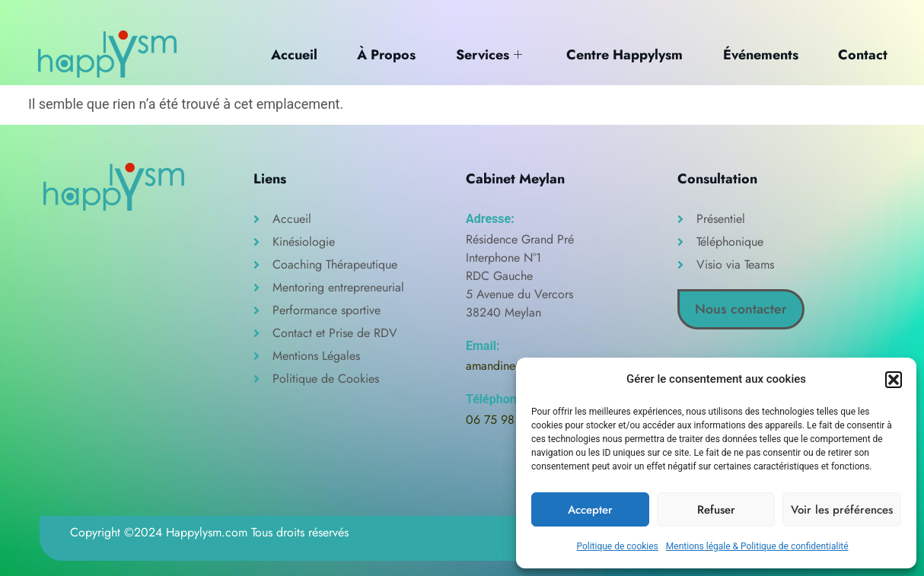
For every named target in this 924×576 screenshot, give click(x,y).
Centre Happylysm (623, 54)
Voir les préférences (842, 510)
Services (486, 54)
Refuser (716, 510)
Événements (760, 54)
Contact (863, 54)
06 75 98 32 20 (508, 420)
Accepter (590, 510)
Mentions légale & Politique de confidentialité (757, 546)
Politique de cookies (617, 546)
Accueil (289, 54)
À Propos (382, 54)
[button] (894, 380)
